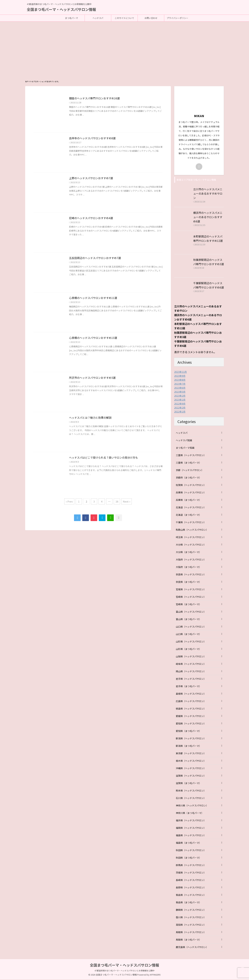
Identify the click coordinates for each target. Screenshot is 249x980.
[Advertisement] (124, 46)
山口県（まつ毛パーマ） (189, 635)
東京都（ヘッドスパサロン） (191, 754)
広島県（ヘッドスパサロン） (191, 702)
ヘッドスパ (98, 18)
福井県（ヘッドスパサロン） (191, 821)
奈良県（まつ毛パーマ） (189, 582)
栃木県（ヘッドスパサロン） (191, 761)
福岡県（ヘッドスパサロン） (191, 828)
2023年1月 (180, 400)
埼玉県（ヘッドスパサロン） (191, 538)
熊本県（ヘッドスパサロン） (191, 791)
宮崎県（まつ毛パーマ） (189, 605)
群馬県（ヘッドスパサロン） (191, 866)
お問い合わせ (151, 18)
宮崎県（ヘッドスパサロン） (191, 597)
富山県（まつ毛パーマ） (189, 620)
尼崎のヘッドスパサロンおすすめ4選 (91, 218)
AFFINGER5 (155, 975)
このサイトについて (124, 18)
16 (117, 502)
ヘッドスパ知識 (184, 441)
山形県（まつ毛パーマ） (189, 649)
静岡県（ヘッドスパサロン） (191, 910)
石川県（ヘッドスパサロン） (191, 798)
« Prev (69, 502)
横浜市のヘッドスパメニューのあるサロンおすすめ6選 (208, 217)
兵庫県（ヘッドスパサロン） (191, 493)
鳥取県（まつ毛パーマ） (189, 940)
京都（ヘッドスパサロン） (190, 471)
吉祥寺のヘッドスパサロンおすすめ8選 (92, 139)
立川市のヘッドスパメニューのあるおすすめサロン (208, 194)
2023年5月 (180, 392)
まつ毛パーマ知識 (185, 448)
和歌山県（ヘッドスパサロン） (192, 530)
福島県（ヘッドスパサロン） (191, 836)
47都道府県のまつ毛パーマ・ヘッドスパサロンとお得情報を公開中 (124, 971)
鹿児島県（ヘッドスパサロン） (192, 948)
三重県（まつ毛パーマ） (189, 463)
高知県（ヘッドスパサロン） (191, 925)
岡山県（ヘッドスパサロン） (191, 672)
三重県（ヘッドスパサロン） (191, 456)
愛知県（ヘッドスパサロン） (191, 724)
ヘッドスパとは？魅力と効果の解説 (90, 418)
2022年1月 (180, 412)
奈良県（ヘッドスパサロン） (191, 575)
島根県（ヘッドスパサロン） (191, 694)
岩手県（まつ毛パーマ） (189, 687)
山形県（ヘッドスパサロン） (191, 642)
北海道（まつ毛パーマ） (189, 515)
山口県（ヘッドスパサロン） (191, 627)
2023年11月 (180, 372)
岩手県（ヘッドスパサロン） (191, 679)
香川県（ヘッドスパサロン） (191, 918)
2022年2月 (180, 408)
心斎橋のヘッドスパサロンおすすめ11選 (93, 298)
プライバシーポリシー (177, 18)
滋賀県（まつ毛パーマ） (189, 784)
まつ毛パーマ (72, 18)
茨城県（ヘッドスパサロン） (191, 873)
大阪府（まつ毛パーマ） (189, 567)
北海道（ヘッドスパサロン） (191, 508)
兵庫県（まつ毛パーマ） (189, 500)
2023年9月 (180, 376)
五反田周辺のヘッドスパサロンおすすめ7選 (95, 258)
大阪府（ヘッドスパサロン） (191, 560)
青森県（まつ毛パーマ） (189, 903)
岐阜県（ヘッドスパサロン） (191, 664)
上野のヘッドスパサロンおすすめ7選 (91, 179)
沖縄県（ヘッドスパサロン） (191, 769)
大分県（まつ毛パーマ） (189, 553)
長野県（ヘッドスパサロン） (191, 888)
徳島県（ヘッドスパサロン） (191, 709)
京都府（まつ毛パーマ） (189, 478)
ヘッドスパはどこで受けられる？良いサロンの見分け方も (103, 458)
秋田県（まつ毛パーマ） (189, 858)
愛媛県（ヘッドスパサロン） (191, 716)
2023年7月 (180, 384)
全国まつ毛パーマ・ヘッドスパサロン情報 (61, 9)
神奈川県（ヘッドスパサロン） (192, 806)
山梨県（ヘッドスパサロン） (191, 657)
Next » (127, 502)
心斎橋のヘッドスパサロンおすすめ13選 (93, 338)
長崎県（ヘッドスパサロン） (191, 880)
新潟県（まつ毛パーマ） (189, 746)
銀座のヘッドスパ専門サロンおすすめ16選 (94, 99)
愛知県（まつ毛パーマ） (189, 731)
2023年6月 (180, 388)
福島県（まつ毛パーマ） (189, 843)
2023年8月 (180, 380)
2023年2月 (180, 396)
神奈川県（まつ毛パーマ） (190, 813)
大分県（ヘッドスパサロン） (191, 545)
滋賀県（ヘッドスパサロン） (191, 776)
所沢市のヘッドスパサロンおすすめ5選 (92, 378)
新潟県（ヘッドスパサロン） (191, 739)
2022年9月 (180, 404)
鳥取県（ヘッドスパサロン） (191, 933)
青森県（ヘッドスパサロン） (191, 895)
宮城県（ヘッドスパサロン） (191, 590)
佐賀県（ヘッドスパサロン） (191, 485)
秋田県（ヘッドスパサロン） (191, 851)
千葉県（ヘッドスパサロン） (191, 523)
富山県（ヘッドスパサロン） (191, 612)
